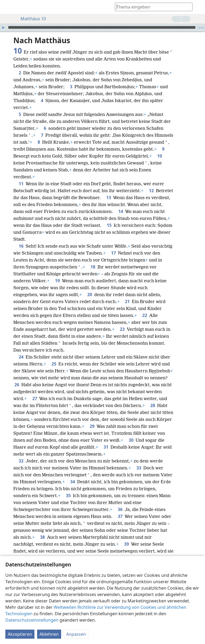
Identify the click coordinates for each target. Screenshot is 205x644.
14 (121, 211)
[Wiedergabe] (3, 27)
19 (57, 281)
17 (113, 253)
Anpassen (76, 635)
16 (21, 246)
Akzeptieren (20, 635)
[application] (102, 27)
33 (139, 468)
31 (106, 447)
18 (93, 267)
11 (21, 184)
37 (120, 516)
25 (54, 364)
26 (17, 385)
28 (153, 405)
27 (35, 399)
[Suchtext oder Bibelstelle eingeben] (151, 7)
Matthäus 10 (31, 19)
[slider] (102, 27)
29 (92, 426)
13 (109, 198)
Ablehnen (49, 635)
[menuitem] (8, 7)
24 (21, 357)
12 (151, 191)
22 (145, 315)
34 (73, 482)
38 (42, 537)
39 (127, 544)
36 (120, 509)
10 (160, 156)
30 (131, 440)
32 (21, 461)
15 (109, 225)
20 (90, 295)
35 (68, 496)
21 (127, 301)
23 (122, 329)
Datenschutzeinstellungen (32, 621)
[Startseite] (8, 7)
